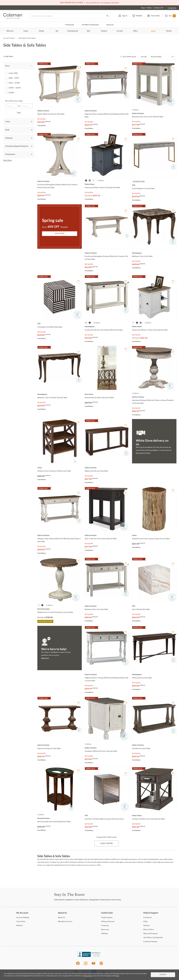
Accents (120, 31)
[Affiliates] (105, 933)
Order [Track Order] (21, 921)
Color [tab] (8, 121)
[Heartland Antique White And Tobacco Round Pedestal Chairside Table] (154, 397)
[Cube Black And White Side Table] (60, 324)
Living (26, 31)
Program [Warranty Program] (150, 933)
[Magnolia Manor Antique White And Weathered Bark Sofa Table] (107, 111)
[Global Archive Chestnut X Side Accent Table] (60, 468)
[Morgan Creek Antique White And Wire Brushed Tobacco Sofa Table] (60, 535)
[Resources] (105, 929)
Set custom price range (14, 101)
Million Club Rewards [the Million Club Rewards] (153, 937)
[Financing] (105, 925)
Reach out (45, 658)
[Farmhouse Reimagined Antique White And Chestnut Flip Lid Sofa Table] (107, 253)
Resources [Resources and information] (110, 25)
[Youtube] (93, 965)
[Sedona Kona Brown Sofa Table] (60, 745)
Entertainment (73, 31)
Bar (57, 31)
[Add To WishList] (78, 68)
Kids (88, 31)
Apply (19, 113)
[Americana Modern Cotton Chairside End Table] (154, 326)
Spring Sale (41, 119)
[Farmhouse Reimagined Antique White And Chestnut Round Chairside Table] (60, 181)
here (118, 976)
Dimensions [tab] (10, 154)
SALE (153, 31)
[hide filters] (9, 57)
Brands (169, 31)
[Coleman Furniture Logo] (13, 18)
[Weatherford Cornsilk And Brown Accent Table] (60, 609)
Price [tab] (7, 66)
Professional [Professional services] (70, 25)
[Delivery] (147, 925)
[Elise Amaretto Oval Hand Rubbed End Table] (60, 818)
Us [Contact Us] (148, 917)
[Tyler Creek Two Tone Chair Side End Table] (107, 535)
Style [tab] (7, 130)
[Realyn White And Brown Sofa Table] (60, 111)
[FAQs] (145, 921)
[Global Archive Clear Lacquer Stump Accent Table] (154, 535)
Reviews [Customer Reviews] (150, 941)
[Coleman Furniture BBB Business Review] (90, 956)
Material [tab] (9, 138)
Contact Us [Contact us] (172, 8)
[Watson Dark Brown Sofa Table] (107, 468)
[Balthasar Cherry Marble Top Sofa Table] (60, 394)
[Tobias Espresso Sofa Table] (154, 674)
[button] (123, 16)
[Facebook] (78, 965)
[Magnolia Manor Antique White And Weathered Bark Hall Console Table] (107, 674)
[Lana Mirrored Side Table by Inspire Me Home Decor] (107, 815)
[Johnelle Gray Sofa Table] (154, 745)
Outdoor (104, 31)
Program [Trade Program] (107, 917)
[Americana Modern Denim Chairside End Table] (107, 184)
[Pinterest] (101, 965)
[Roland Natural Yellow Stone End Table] (107, 394)
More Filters (8, 160)
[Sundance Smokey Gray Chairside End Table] (154, 815)
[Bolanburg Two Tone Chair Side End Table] (154, 113)
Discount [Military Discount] (108, 921)
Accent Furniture (9, 38)
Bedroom (10, 31)
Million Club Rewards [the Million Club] (90, 25)
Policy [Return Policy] (149, 929)
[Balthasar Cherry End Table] (154, 253)
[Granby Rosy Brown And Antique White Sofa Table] (107, 326)
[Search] (70, 16)
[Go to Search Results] (107, 16)
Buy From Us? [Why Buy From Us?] (65, 921)
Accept (163, 975)
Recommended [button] (156, 57)
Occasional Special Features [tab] (17, 146)
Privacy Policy (88, 976)
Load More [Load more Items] (107, 843)
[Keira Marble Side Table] (154, 606)
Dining (41, 31)
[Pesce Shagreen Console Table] (154, 185)
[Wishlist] (19, 925)
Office (135, 31)
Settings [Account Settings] (23, 917)
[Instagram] (86, 965)
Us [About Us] (61, 917)
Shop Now (60, 234)
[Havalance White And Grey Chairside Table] (107, 748)
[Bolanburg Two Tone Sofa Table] (107, 606)
